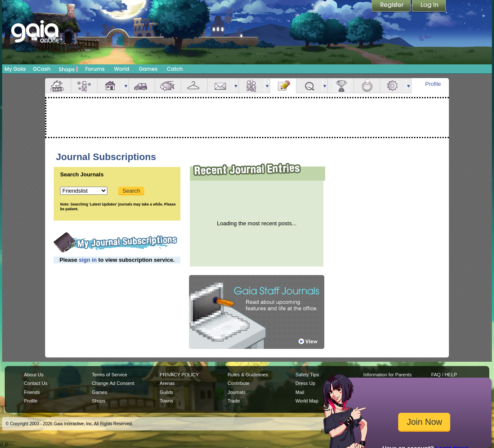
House (110, 86)
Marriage (367, 86)
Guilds (166, 392)
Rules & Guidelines (248, 375)
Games (148, 69)
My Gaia (15, 69)
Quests (309, 86)
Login (429, 6)
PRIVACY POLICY (179, 375)
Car (142, 86)
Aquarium (168, 86)
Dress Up (305, 383)
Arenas (167, 383)
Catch (175, 69)
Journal (283, 86)
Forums (95, 69)
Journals (237, 392)
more (126, 86)
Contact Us (36, 383)
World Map (307, 401)
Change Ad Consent (113, 383)
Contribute (239, 383)
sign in (88, 260)
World (122, 69)
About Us (34, 375)
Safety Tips (307, 375)
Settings (393, 86)
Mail (220, 86)
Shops (69, 69)
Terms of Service (110, 375)
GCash (42, 69)
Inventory (194, 86)
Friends (252, 86)
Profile (433, 84)
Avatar (84, 86)
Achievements (341, 86)
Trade (234, 401)
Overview (58, 86)
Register (392, 6)
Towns (166, 401)
